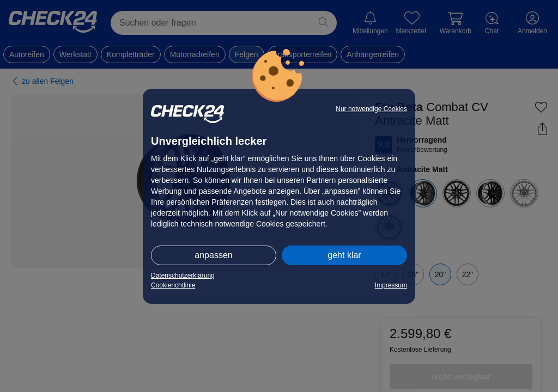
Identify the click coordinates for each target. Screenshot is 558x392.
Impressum (391, 285)
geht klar (344, 255)
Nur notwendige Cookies (371, 109)
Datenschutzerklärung (183, 275)
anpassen (213, 255)
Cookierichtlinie (173, 285)
